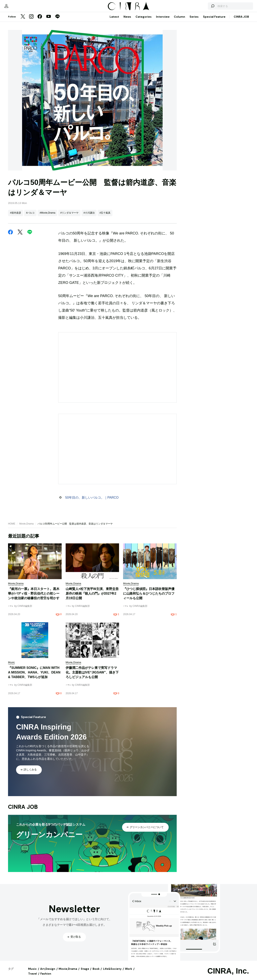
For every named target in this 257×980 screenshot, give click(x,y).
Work (128, 973)
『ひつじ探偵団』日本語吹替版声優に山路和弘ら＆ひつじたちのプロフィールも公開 (149, 597)
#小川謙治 (89, 217)
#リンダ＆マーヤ (69, 217)
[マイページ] (16, 8)
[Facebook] (40, 21)
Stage (85, 973)
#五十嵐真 (105, 217)
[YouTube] (49, 21)
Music (32, 973)
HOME (12, 528)
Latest (114, 21)
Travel (33, 978)
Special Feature (214, 21)
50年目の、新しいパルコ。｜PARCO (92, 502)
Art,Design (48, 973)
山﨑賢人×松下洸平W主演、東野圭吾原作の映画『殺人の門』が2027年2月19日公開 (92, 597)
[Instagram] (31, 21)
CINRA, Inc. (228, 975)
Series (194, 21)
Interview (163, 21)
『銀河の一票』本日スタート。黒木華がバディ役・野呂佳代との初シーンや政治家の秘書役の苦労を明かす (34, 597)
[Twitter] (23, 21)
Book (96, 973)
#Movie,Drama (47, 217)
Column (179, 21)
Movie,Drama (26, 528)
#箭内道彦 (16, 217)
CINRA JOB (241, 21)
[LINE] (57, 21)
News (127, 21)
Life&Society (112, 973)
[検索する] (202, 8)
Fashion (46, 978)
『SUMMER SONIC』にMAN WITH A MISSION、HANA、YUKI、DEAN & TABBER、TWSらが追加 (34, 676)
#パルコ (30, 217)
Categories (144, 21)
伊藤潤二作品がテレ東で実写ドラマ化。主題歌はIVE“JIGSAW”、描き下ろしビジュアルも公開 (92, 676)
